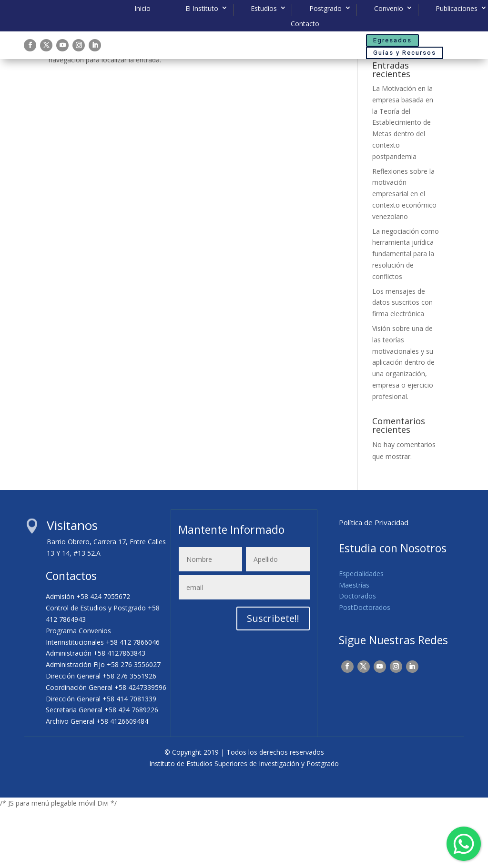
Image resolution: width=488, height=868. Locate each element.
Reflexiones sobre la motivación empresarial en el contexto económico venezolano (404, 253)
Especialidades (361, 633)
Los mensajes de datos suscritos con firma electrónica (402, 362)
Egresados (392, 40)
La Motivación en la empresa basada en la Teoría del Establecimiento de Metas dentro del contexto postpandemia (403, 181)
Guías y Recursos (405, 53)
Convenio (389, 9)
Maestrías (354, 644)
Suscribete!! (273, 677)
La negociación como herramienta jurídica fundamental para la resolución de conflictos (406, 313)
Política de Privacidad (374, 581)
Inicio (142, 9)
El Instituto (202, 9)
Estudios (264, 9)
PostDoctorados (365, 666)
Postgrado (325, 9)
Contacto (305, 24)
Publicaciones (457, 9)
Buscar (423, 96)
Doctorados (357, 655)
